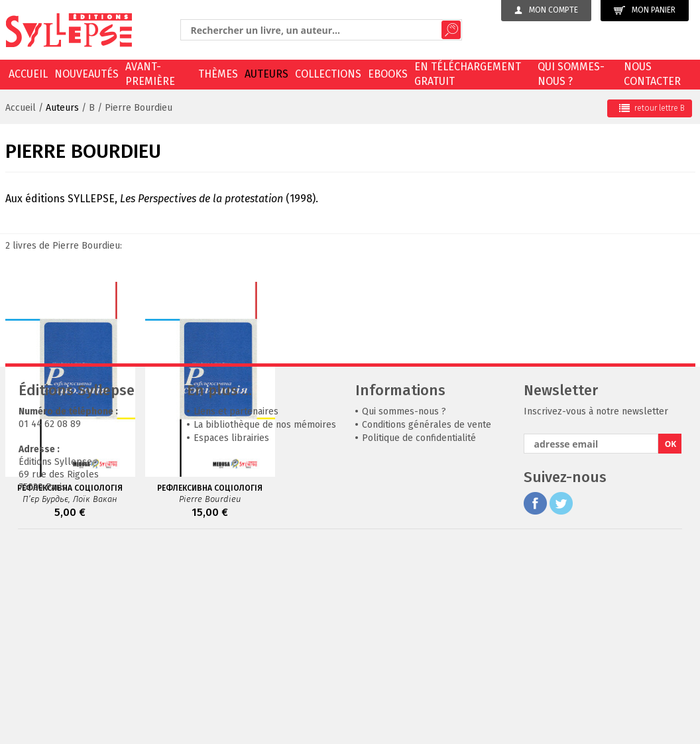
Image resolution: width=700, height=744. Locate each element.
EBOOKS (388, 74)
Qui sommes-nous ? (571, 74)
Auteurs (266, 74)
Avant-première (150, 74)
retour (652, 108)
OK (671, 639)
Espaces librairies (231, 633)
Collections (328, 74)
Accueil (28, 74)
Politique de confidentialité (419, 633)
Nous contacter (652, 74)
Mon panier (645, 10)
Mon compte (546, 10)
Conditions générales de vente (427, 620)
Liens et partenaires (236, 606)
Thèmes (218, 74)
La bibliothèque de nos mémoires (265, 620)
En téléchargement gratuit (468, 74)
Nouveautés (87, 74)
